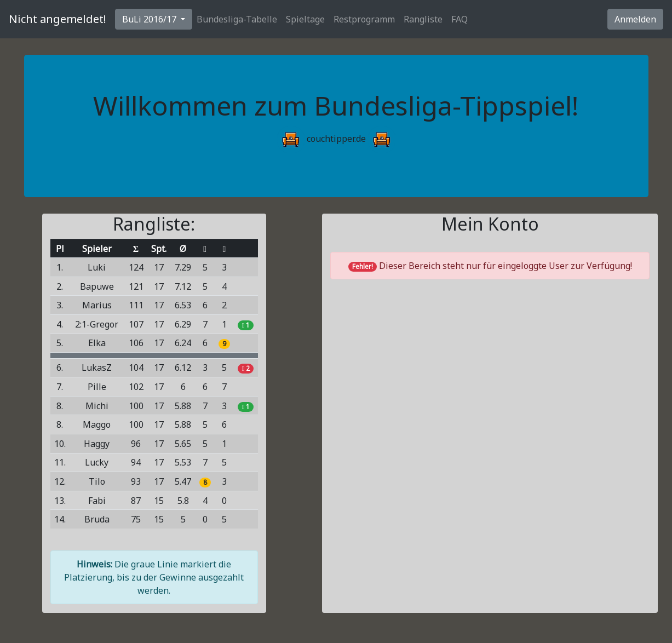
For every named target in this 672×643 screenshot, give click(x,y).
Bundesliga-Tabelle (237, 19)
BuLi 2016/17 (150, 19)
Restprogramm (364, 19)
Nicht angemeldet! (58, 19)
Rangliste (423, 19)
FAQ (460, 19)
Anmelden (635, 19)
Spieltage (305, 19)
